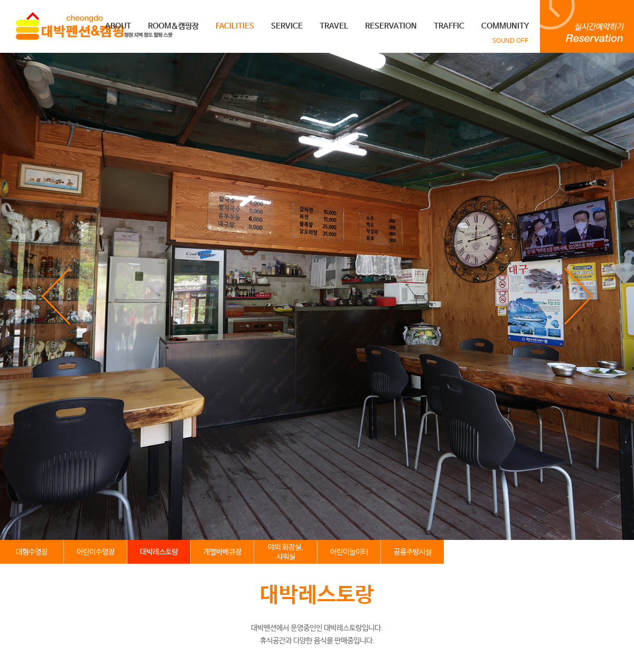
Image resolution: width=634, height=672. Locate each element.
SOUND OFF (510, 41)
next (578, 296)
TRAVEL (334, 26)
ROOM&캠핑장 (173, 26)
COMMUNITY (505, 26)
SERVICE (287, 26)
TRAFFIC (449, 26)
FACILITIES (235, 26)
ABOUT (118, 26)
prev (56, 296)
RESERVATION (391, 26)
